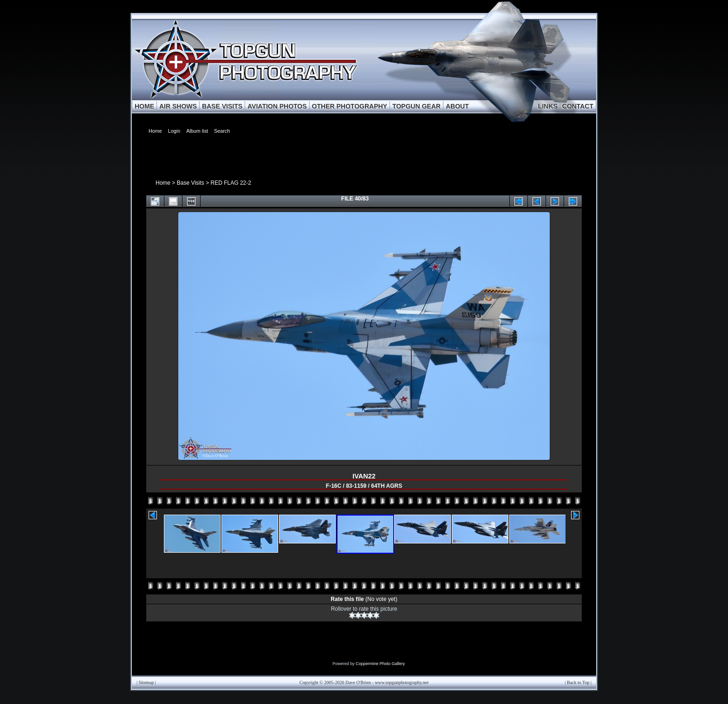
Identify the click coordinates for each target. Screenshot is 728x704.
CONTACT (578, 106)
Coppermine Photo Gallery (380, 664)
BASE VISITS (222, 106)
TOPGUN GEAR (416, 106)
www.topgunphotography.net (402, 682)
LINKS (548, 106)
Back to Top (578, 682)
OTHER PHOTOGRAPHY (350, 106)
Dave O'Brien (358, 682)
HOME (144, 106)
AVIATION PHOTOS (277, 106)
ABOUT (457, 106)
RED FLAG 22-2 (231, 183)
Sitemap (146, 682)
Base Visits (191, 183)
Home (163, 183)
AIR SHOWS (178, 106)
